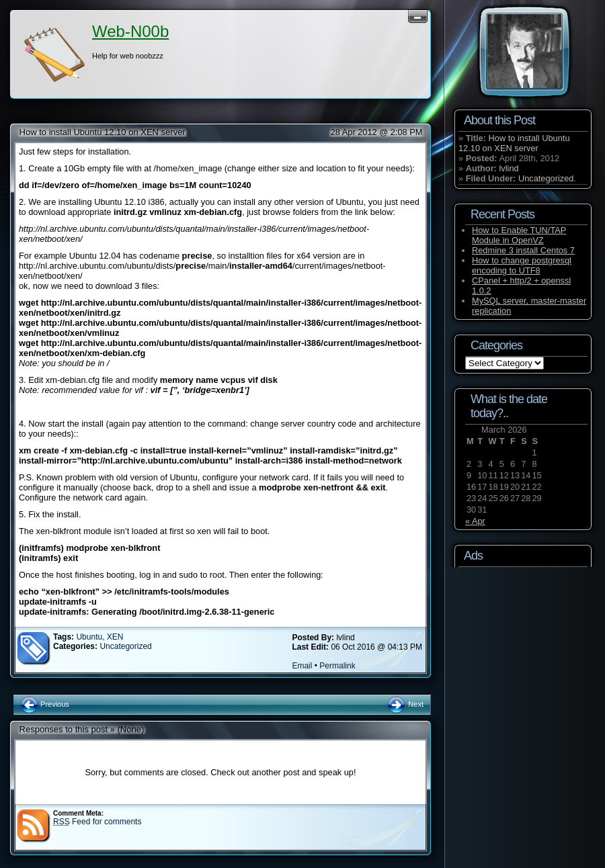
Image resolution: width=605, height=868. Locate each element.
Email (302, 666)
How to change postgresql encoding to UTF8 (522, 265)
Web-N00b (130, 31)
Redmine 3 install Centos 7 (523, 250)
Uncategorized (125, 646)
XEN (115, 637)
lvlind (509, 168)
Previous (45, 704)
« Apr (475, 521)
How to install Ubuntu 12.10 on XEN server (103, 132)
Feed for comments (97, 822)
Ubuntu (89, 637)
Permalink (337, 666)
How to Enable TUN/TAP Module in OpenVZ (519, 235)
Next (405, 704)
